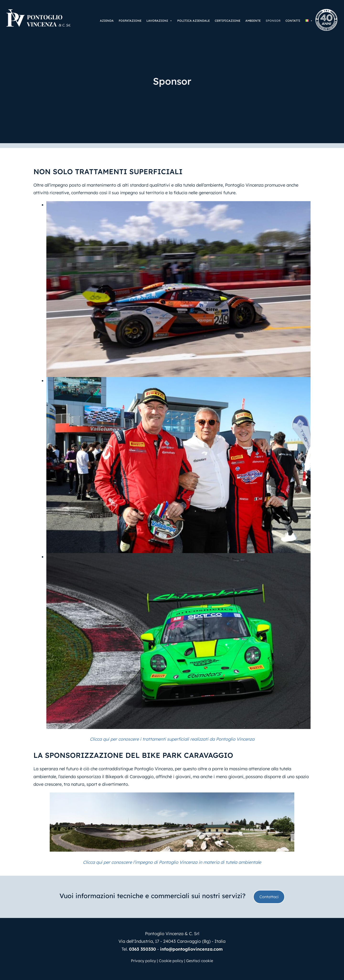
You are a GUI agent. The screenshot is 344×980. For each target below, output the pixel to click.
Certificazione (228, 21)
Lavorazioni (159, 21)
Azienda (107, 21)
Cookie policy (171, 961)
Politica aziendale (193, 21)
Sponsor (273, 21)
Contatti (293, 21)
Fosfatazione (130, 21)
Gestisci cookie (200, 961)
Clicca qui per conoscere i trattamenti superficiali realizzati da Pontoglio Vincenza (172, 739)
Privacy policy (143, 961)
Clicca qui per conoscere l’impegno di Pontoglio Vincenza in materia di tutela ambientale (172, 862)
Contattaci (269, 897)
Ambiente (253, 21)
